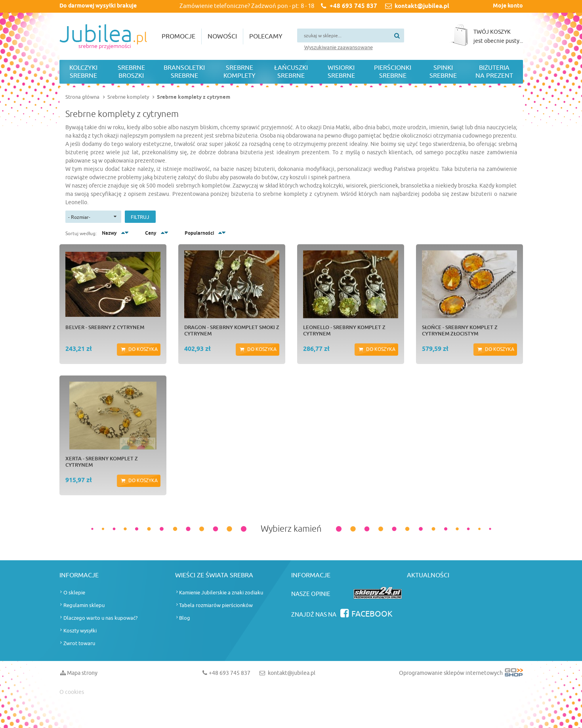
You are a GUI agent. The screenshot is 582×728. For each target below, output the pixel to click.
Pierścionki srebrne (393, 72)
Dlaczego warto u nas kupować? (100, 618)
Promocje (178, 36)
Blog (185, 618)
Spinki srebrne (443, 72)
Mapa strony (82, 673)
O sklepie (74, 593)
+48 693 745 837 (353, 6)
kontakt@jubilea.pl (422, 6)
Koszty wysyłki (80, 631)
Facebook (372, 614)
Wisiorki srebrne (341, 72)
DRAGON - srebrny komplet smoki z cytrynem (232, 330)
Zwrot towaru (79, 643)
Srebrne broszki (131, 72)
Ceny (151, 233)
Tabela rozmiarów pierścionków (216, 605)
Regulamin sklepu (84, 605)
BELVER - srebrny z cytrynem (105, 327)
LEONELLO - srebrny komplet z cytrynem (344, 330)
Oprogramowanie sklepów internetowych (461, 675)
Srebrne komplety (239, 72)
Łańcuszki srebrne (291, 72)
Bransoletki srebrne (184, 72)
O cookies (72, 692)
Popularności (199, 233)
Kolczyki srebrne (83, 72)
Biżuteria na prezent (494, 72)
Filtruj (140, 217)
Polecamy (266, 36)
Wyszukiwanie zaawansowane (339, 47)
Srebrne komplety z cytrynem (194, 97)
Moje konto (508, 6)
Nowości (222, 36)
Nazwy (109, 233)
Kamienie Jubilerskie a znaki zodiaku (221, 593)
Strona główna (82, 97)
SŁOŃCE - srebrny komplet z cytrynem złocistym (460, 330)
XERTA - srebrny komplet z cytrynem (102, 462)
